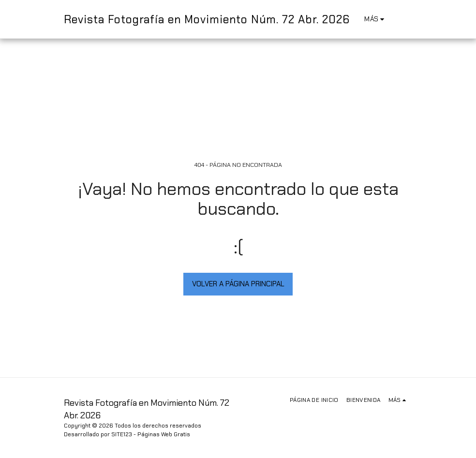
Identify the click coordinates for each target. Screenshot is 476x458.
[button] (404, 19)
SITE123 (122, 434)
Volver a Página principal (238, 284)
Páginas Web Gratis (164, 434)
